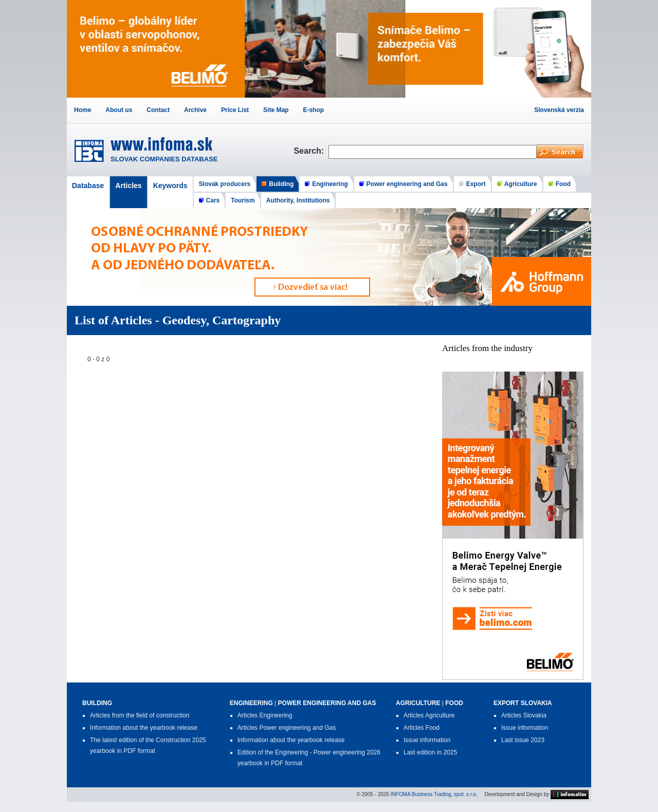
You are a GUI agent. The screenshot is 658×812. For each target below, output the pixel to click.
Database (88, 186)
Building (281, 184)
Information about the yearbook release (144, 728)
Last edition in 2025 (430, 752)
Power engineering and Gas (407, 184)
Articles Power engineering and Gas (287, 728)
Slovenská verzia (559, 110)
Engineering (330, 184)
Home (83, 110)
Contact (158, 110)
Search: (311, 151)
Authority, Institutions (298, 200)
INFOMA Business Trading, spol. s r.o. (434, 794)
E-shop (313, 110)
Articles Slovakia (524, 715)
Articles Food (422, 728)
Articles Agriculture (429, 715)
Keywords (170, 186)
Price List (235, 110)
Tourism (243, 200)
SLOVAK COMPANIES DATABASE (164, 159)
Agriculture (521, 184)
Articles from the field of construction (140, 715)
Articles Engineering (265, 715)
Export (476, 184)
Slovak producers (225, 184)
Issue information (427, 740)
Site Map (276, 110)
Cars (213, 200)
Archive (195, 110)
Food (563, 184)
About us (119, 110)
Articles (128, 186)
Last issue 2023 (523, 740)
